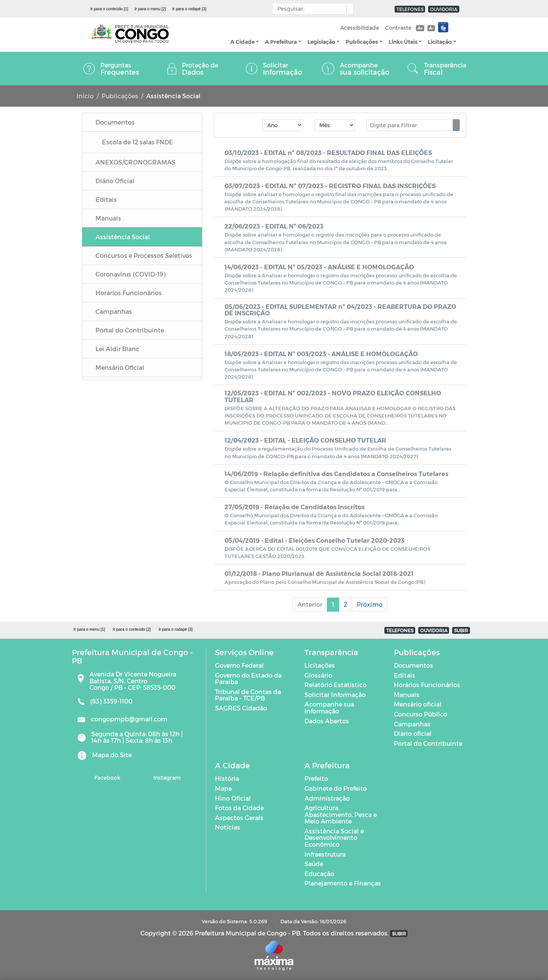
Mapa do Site (112, 755)
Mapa (223, 788)
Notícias (228, 827)
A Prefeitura (281, 42)
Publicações (362, 42)
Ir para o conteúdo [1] (109, 9)
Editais (405, 675)
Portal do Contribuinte (428, 743)
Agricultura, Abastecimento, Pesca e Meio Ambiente (341, 814)
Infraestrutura (325, 854)
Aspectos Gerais (239, 818)
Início (85, 96)
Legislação (321, 42)
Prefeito (316, 778)
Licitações (320, 665)
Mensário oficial (418, 704)
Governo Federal (239, 665)
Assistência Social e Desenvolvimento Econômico (334, 838)
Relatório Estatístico (335, 685)
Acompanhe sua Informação (329, 707)
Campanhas (412, 724)
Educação (319, 874)
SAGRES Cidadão (241, 708)
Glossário (318, 675)
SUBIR (461, 630)
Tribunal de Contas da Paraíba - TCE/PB (248, 695)
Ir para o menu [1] (89, 629)
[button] (348, 9)
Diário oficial (413, 733)
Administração (327, 798)
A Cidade (242, 42)
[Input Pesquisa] (311, 9)
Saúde (314, 864)
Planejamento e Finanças (343, 883)
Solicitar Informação (335, 695)
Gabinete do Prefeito (336, 788)
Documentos (413, 665)
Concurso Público (421, 714)
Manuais (407, 695)
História (227, 778)
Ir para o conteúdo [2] (132, 629)
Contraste (398, 28)
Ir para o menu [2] (150, 9)
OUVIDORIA (444, 9)
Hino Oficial (233, 798)
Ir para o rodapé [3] (189, 9)
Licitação (440, 42)
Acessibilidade (360, 28)
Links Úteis (403, 42)
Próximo (370, 604)
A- (431, 28)
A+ (420, 28)
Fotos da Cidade (239, 808)
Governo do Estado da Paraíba (248, 679)
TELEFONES (410, 9)
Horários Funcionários (427, 685)
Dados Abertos (327, 721)
